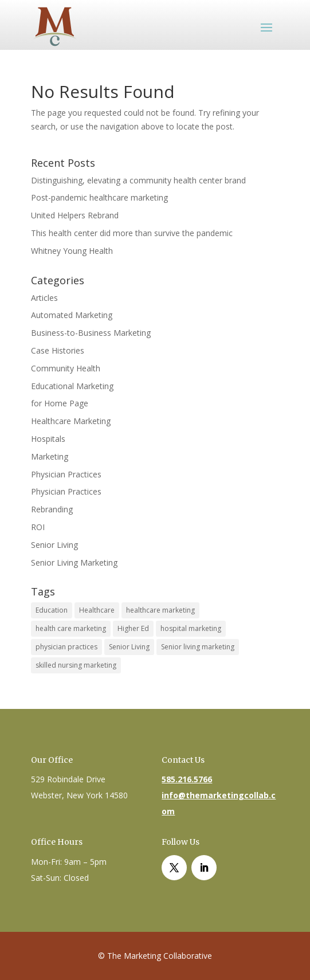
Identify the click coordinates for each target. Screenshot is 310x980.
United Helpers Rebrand (75, 215)
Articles (44, 298)
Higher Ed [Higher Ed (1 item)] (133, 628)
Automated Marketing (72, 315)
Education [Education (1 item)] (52, 610)
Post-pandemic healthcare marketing (99, 197)
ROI (38, 527)
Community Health (66, 368)
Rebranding (52, 509)
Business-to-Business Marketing (91, 333)
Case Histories (58, 350)
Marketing (50, 456)
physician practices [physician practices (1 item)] (66, 647)
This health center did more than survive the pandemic (132, 233)
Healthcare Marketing (71, 421)
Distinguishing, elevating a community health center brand (138, 180)
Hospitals (48, 439)
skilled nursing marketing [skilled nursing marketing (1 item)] (76, 665)
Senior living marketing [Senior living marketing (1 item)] (198, 647)
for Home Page (60, 403)
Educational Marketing (72, 386)
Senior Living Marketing (74, 562)
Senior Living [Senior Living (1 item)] (129, 647)
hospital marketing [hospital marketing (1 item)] (191, 628)
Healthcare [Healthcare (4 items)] (97, 610)
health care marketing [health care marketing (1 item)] (71, 628)
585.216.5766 (187, 779)
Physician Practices (66, 474)
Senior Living (54, 545)
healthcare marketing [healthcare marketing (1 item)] (160, 610)
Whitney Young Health (72, 251)
